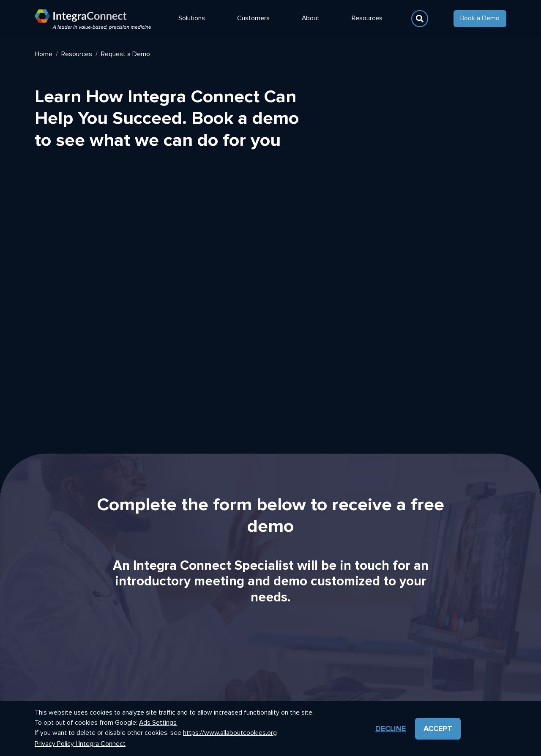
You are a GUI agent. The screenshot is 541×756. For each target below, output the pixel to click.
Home (44, 54)
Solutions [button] (192, 18)
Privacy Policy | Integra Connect (80, 744)
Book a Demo (480, 18)
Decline (391, 729)
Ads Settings (158, 723)
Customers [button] (253, 18)
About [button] (311, 18)
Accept (438, 729)
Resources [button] (367, 18)
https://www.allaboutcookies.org (230, 733)
